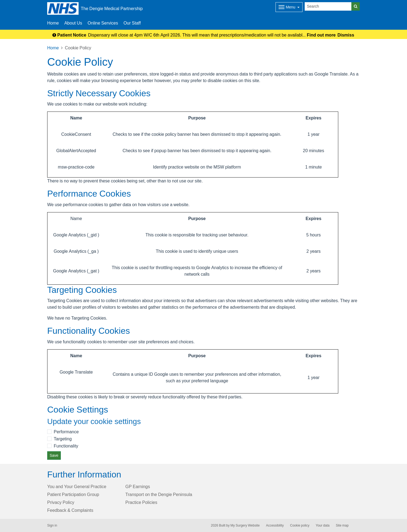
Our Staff (132, 23)
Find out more (321, 35)
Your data (323, 525)
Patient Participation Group (73, 494)
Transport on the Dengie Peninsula (159, 494)
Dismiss (346, 35)
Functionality (66, 446)
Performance (66, 432)
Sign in (52, 525)
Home (53, 48)
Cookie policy (300, 525)
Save (54, 455)
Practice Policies (141, 502)
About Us (73, 23)
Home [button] (53, 23)
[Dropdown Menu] (289, 7)
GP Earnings (138, 486)
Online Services (103, 23)
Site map (342, 525)
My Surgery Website (245, 525)
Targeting (63, 439)
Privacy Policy (61, 502)
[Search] (328, 6)
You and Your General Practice (77, 486)
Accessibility (275, 525)
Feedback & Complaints (70, 510)
